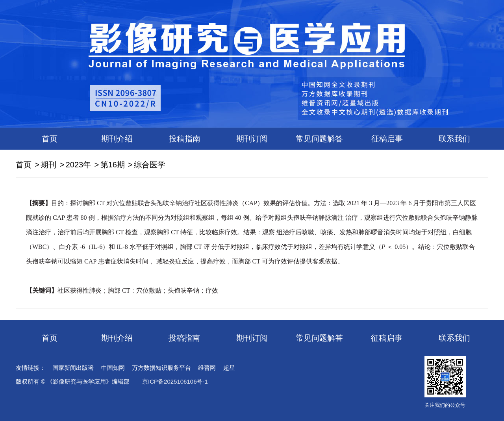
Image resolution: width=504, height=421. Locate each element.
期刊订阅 (252, 139)
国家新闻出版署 (73, 368)
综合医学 (150, 165)
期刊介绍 (117, 139)
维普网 (207, 368)
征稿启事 (387, 139)
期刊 (48, 165)
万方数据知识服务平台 (161, 368)
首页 (50, 139)
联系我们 (454, 139)
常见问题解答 (319, 139)
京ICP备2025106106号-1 (175, 381)
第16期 (113, 165)
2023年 (79, 165)
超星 (229, 368)
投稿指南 (185, 139)
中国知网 (113, 368)
